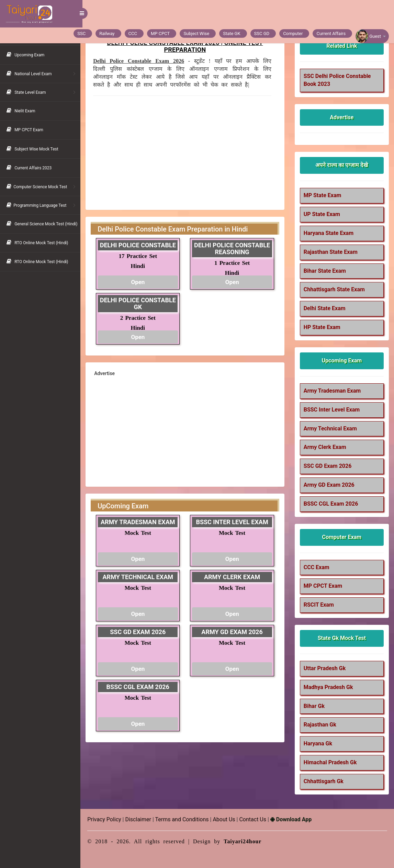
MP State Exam (323, 195)
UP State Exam (323, 214)
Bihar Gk (315, 706)
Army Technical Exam (331, 429)
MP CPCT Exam (324, 586)
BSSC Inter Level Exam (333, 410)
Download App (293, 819)
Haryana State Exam (329, 233)
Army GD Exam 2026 (330, 485)
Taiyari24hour (245, 841)
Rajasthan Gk (321, 725)
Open (139, 282)
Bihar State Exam (325, 271)
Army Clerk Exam (326, 447)
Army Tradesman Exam (333, 391)
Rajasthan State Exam (331, 252)
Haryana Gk (319, 743)
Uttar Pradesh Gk (325, 668)
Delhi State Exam (325, 308)
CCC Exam (317, 567)
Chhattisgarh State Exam (335, 289)
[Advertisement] (184, 151)
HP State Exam (323, 327)
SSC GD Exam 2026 (328, 466)
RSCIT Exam (319, 605)
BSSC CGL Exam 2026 (332, 504)
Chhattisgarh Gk (324, 781)
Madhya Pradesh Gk (329, 687)
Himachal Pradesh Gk (331, 762)
